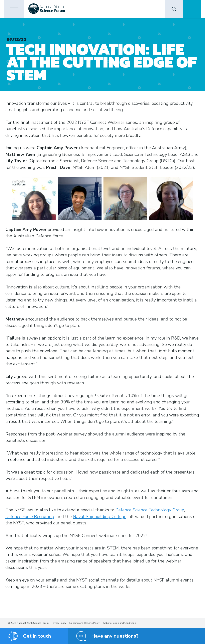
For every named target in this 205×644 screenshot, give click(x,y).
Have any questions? (115, 636)
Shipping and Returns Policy (84, 623)
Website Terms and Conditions (119, 623)
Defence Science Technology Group (150, 510)
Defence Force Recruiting (30, 517)
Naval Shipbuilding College (100, 517)
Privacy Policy (59, 623)
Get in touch (37, 636)
